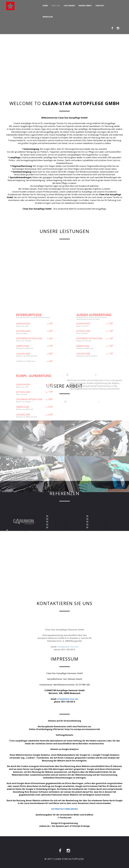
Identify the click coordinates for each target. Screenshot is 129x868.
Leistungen (69, 6)
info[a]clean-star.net (68, 699)
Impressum (48, 17)
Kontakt (100, 6)
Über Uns (56, 6)
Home (45, 6)
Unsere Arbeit (85, 6)
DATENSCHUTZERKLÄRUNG (65, 809)
